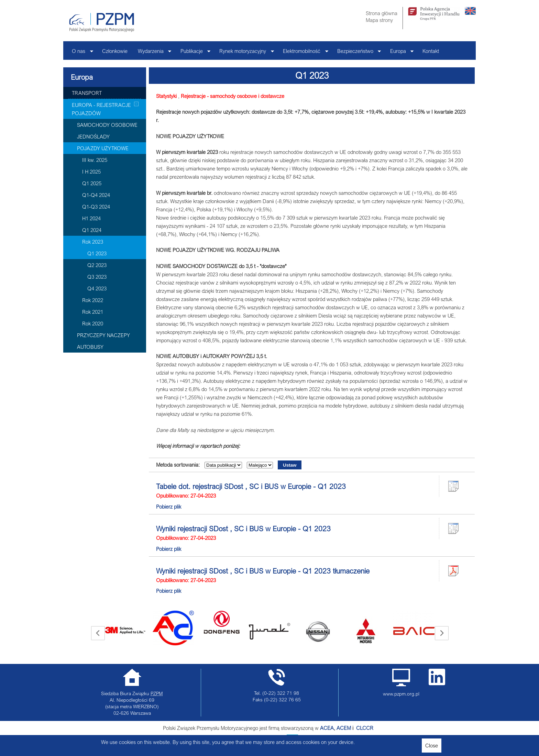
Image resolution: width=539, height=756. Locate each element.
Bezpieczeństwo (357, 53)
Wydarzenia (152, 53)
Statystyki (166, 96)
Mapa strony (379, 20)
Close (432, 745)
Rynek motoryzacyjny (244, 53)
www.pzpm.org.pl (401, 694)
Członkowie (115, 51)
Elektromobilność (303, 53)
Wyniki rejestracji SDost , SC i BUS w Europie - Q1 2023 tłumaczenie (263, 571)
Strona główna (382, 13)
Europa (399, 53)
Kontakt (431, 51)
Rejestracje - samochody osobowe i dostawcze (233, 96)
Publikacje (193, 53)
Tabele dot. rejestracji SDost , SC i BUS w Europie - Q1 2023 (251, 486)
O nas (80, 53)
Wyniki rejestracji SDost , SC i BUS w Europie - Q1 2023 (243, 529)
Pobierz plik (169, 507)
